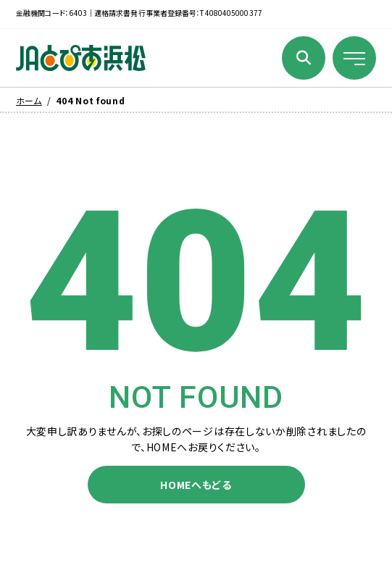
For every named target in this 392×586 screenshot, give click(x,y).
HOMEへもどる (196, 485)
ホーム (29, 100)
